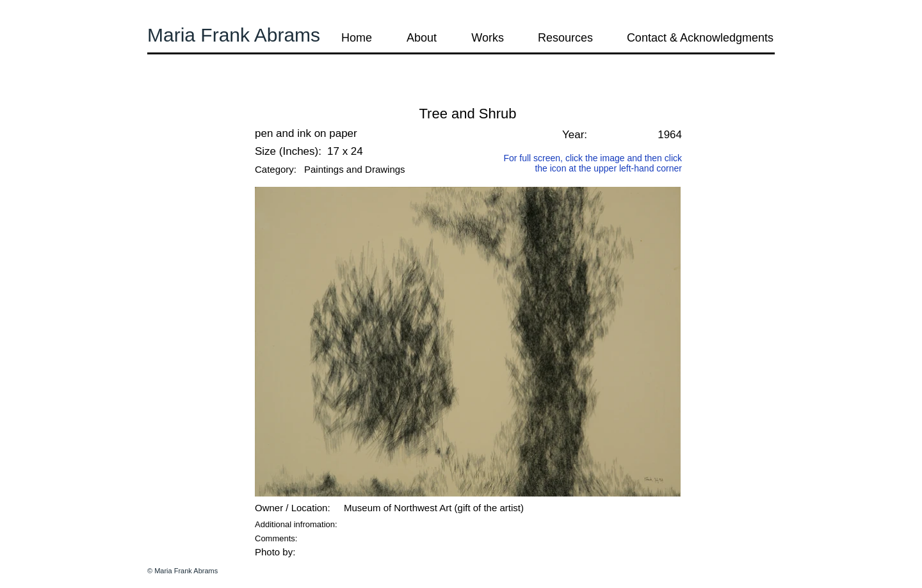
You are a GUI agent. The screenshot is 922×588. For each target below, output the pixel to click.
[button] (182, 96)
